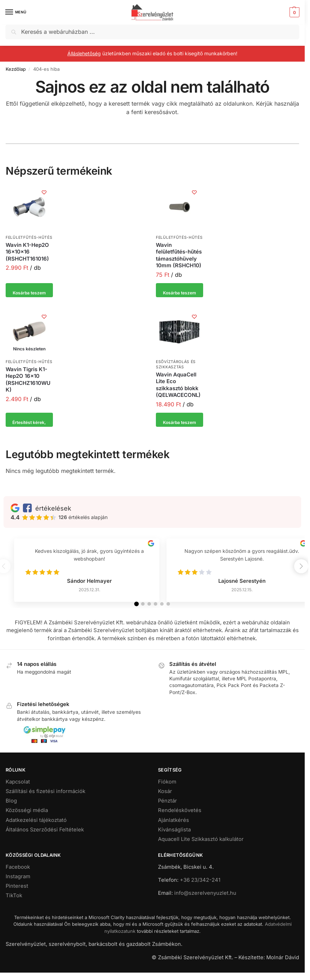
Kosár (165, 799)
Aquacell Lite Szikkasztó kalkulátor (201, 847)
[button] (294, 12)
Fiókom (167, 790)
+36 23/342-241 (200, 888)
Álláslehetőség (84, 54)
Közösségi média (27, 818)
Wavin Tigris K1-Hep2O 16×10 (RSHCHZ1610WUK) (28, 380)
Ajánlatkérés (174, 828)
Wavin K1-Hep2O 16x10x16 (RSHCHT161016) (27, 252)
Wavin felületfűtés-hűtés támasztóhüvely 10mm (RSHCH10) (179, 255)
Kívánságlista (174, 837)
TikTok (14, 904)
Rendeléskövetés (180, 818)
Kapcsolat (18, 790)
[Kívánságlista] (42, 194)
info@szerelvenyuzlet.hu (205, 901)
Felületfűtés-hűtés (29, 238)
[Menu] (16, 12)
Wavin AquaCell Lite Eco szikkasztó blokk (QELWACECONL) (178, 385)
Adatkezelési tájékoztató (36, 828)
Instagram (18, 885)
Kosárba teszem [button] (29, 290)
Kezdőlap (16, 69)
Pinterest (17, 894)
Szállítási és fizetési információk (45, 799)
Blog (11, 809)
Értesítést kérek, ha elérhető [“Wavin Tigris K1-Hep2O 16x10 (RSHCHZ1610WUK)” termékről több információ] (29, 422)
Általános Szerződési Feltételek (45, 837)
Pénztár (168, 809)
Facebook (18, 875)
